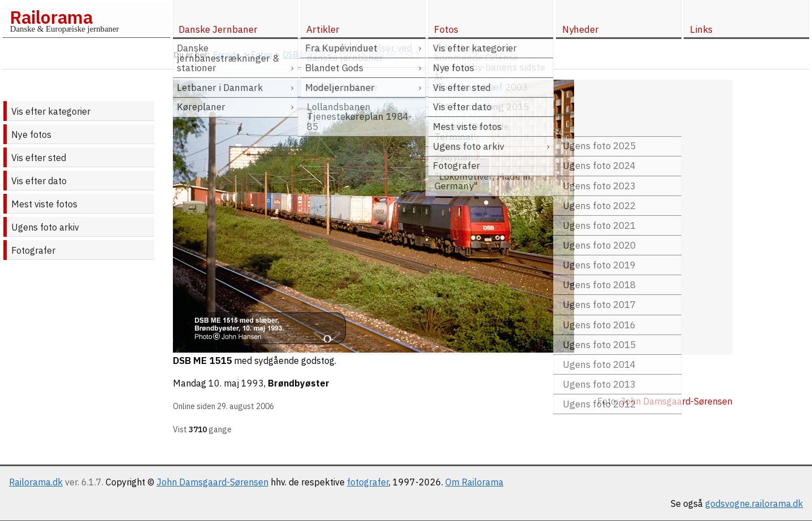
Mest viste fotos (44, 204)
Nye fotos (31, 134)
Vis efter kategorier (51, 111)
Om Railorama (474, 482)
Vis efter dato (39, 181)
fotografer (368, 482)
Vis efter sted (39, 158)
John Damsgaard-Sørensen (212, 482)
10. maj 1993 (236, 383)
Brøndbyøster (299, 383)
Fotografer (33, 250)
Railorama (51, 17)
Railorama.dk (36, 482)
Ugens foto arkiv (45, 227)
